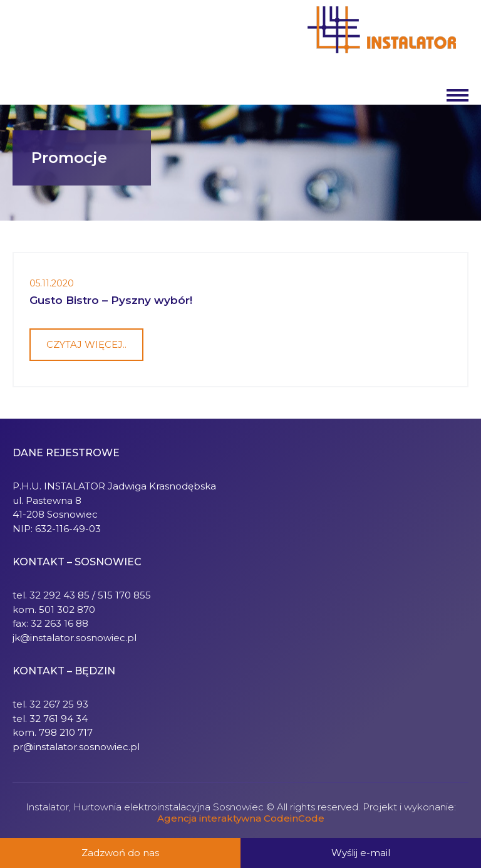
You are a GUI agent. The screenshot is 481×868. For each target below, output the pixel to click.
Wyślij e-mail (361, 853)
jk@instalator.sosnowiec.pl (75, 638)
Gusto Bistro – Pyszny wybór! (111, 300)
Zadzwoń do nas (120, 853)
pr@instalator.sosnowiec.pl (76, 747)
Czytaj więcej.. (86, 344)
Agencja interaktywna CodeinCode (241, 818)
